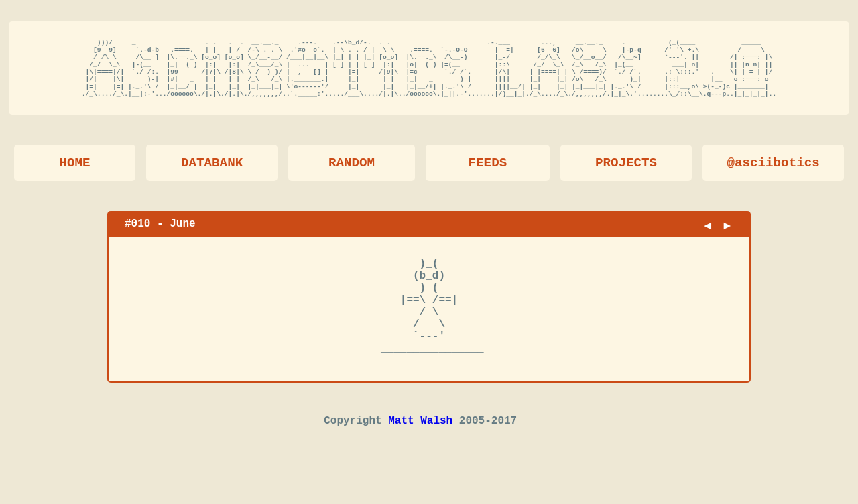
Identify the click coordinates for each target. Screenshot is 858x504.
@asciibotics (774, 175)
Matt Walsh (420, 457)
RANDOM (352, 175)
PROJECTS (626, 175)
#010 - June (160, 236)
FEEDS (488, 175)
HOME (74, 175)
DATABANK (212, 175)
